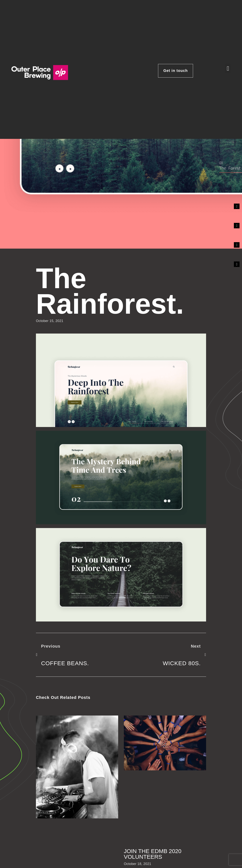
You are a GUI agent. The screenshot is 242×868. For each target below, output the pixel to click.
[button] (228, 68)
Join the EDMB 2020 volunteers (153, 854)
